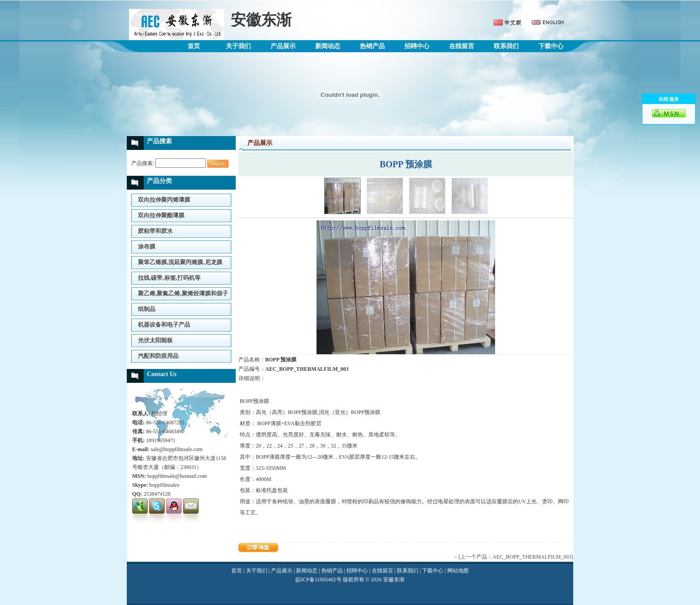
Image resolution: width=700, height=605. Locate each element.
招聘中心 (417, 46)
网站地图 (458, 571)
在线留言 (462, 46)
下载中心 (551, 46)
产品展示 (283, 46)
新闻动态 (328, 46)
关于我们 (238, 46)
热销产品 (372, 46)
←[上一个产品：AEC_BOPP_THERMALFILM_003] (513, 557)
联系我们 (506, 46)
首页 (194, 46)
